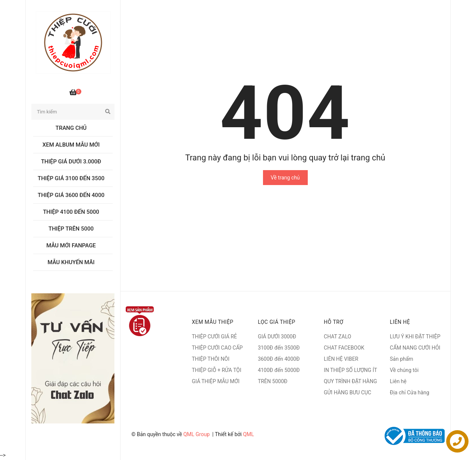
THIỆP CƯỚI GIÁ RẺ (214, 337)
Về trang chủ (285, 178)
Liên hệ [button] (400, 322)
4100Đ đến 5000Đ (279, 370)
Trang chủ (71, 128)
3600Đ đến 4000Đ (279, 359)
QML (248, 434)
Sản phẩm (402, 359)
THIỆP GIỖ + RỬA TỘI (217, 370)
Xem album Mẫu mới (71, 145)
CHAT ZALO (337, 337)
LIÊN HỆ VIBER (341, 359)
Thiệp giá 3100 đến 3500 (71, 178)
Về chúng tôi (404, 370)
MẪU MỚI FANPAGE (71, 245)
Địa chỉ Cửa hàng (410, 392)
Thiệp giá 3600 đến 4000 (71, 195)
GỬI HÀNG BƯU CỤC (347, 392)
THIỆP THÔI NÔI (211, 359)
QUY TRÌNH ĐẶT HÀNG (350, 381)
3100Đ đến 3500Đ (279, 348)
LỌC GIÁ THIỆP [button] (277, 322)
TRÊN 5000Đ (273, 381)
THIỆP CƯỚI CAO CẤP (217, 348)
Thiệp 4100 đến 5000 (71, 212)
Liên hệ (398, 381)
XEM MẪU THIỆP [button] (213, 322)
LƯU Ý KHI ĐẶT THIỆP (415, 337)
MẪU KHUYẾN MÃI (71, 262)
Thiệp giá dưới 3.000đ (71, 162)
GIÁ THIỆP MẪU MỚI (216, 381)
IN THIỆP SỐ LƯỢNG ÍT (350, 370)
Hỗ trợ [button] (333, 322)
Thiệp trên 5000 (71, 229)
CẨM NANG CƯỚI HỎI (415, 348)
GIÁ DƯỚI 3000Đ (277, 337)
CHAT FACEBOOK (344, 348)
